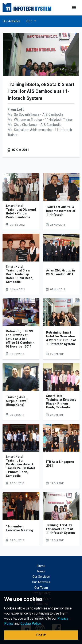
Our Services (41, 577)
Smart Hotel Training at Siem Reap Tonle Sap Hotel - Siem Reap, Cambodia (20, 274)
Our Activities (12, 21)
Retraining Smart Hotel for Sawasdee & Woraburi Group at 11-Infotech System (61, 338)
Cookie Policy (31, 624)
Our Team (41, 588)
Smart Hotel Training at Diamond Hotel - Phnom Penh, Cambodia (21, 212)
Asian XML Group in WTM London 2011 (60, 272)
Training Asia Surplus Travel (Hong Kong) (17, 401)
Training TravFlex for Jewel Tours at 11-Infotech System (60, 529)
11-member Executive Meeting (19, 528)
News (41, 571)
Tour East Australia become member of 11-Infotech (61, 211)
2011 (30, 21)
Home (41, 566)
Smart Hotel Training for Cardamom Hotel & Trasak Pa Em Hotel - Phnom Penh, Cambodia (20, 466)
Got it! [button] (41, 635)
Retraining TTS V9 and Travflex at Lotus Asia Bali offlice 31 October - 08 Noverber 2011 (20, 339)
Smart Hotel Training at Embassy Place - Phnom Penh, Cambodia (61, 402)
